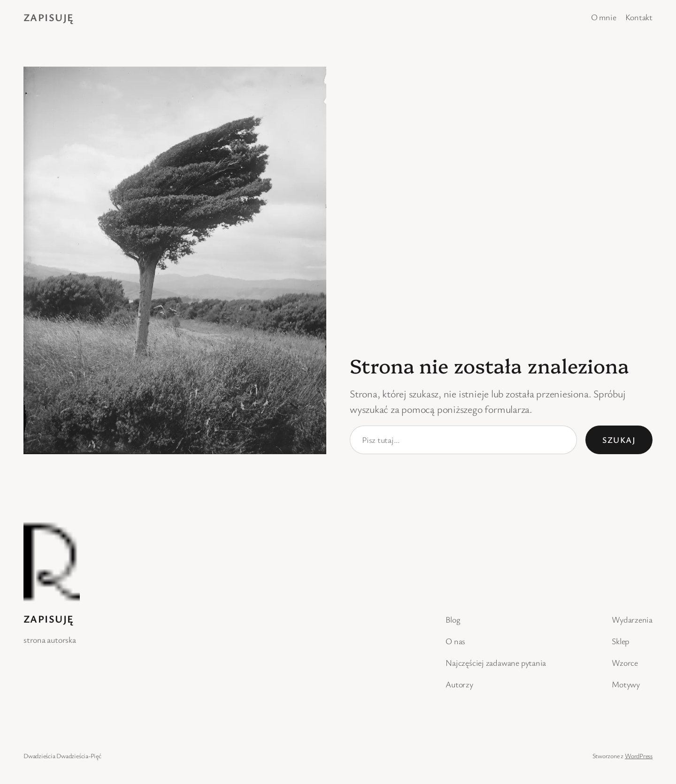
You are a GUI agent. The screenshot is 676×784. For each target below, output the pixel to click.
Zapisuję (49, 17)
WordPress (639, 756)
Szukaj (619, 440)
